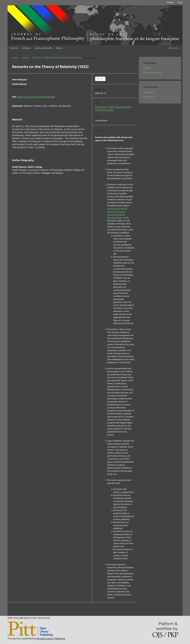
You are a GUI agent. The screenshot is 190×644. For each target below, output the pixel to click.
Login (180, 2)
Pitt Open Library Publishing (51, 639)
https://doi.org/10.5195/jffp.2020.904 (36, 97)
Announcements (43, 48)
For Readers (149, 92)
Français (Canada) (152, 73)
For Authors (149, 97)
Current (14, 48)
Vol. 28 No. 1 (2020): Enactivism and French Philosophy (57, 58)
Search (174, 48)
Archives (26, 48)
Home (15, 58)
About (59, 48)
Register (170, 2)
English (147, 68)
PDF (101, 79)
